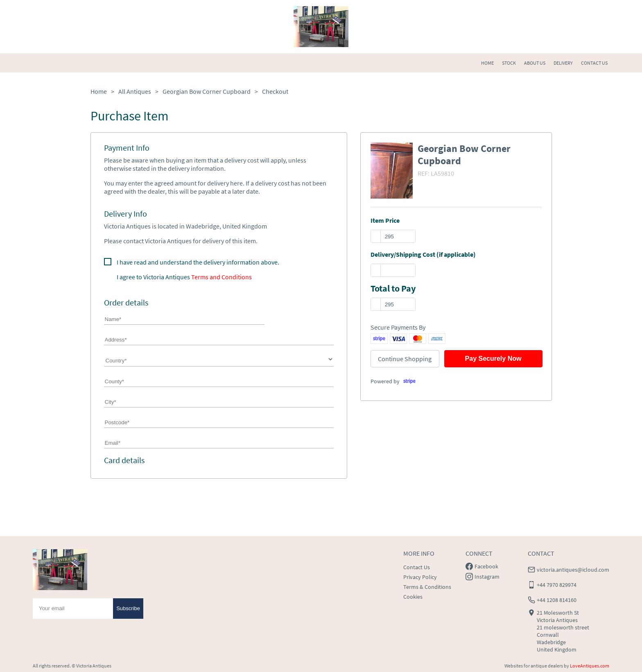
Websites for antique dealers (534, 666)
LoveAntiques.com (590, 666)
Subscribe (128, 608)
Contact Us (417, 567)
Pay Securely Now (493, 359)
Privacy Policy (420, 577)
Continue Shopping (405, 359)
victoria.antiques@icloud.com (573, 570)
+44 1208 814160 (557, 600)
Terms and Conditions (222, 277)
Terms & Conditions (427, 587)
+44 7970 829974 (557, 585)
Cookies (413, 597)
